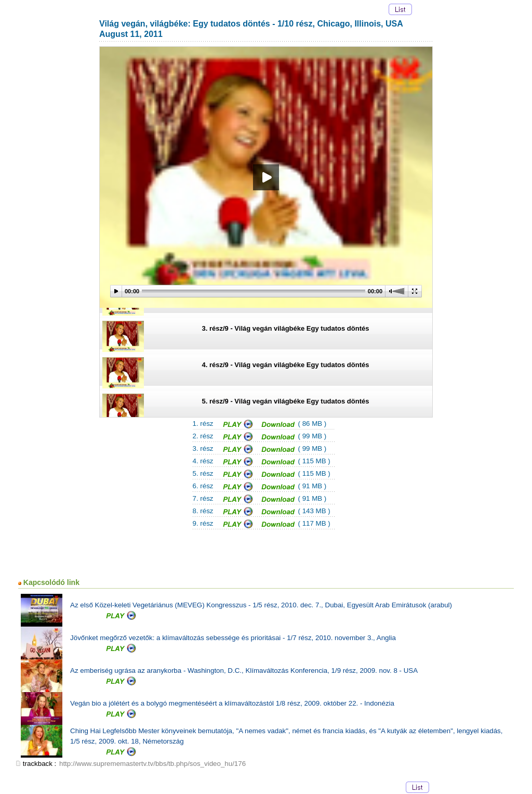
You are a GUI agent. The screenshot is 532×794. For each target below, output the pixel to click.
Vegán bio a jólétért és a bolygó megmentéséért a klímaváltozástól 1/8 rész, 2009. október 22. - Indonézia (232, 703)
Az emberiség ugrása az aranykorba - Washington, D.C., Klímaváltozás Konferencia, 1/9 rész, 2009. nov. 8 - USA (244, 671)
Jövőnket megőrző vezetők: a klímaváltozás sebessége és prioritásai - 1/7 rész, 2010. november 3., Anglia (233, 638)
